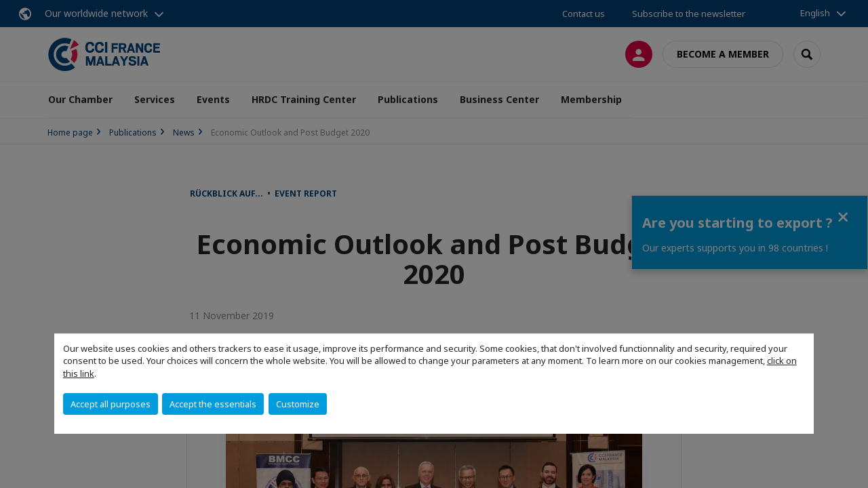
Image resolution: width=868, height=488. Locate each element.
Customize (298, 404)
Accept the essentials (213, 404)
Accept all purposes (111, 404)
